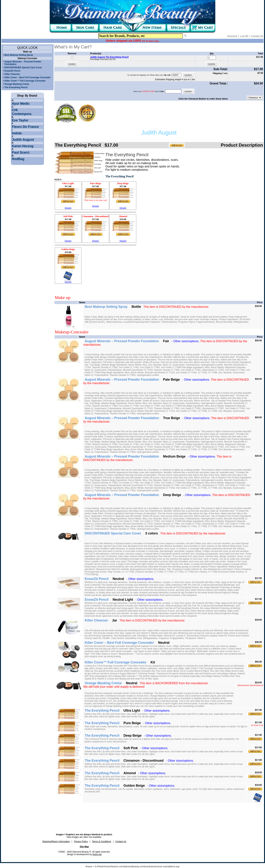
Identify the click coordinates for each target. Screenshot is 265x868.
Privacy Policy (81, 842)
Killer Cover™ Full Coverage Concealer (25, 81)
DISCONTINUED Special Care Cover (23, 68)
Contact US (257, 36)
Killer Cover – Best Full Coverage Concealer (28, 77)
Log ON (244, 36)
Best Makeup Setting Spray (19, 55)
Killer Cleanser (12, 74)
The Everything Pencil (16, 87)
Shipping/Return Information (56, 842)
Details (68, 208)
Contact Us (121, 842)
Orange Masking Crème (17, 84)
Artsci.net (97, 854)
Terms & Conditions (102, 842)
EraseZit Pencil (12, 71)
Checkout (232, 36)
